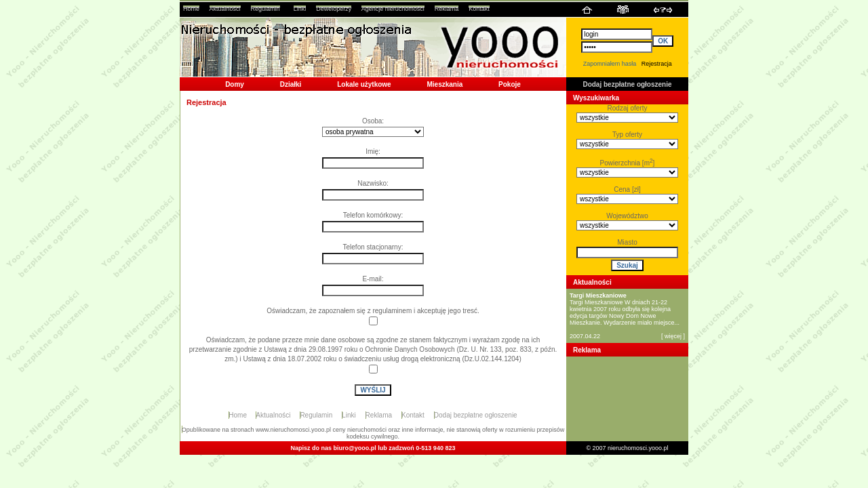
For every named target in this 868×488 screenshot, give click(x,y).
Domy (235, 84)
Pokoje (510, 84)
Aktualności (225, 9)
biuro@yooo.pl (355, 448)
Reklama (447, 9)
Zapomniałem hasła (610, 64)
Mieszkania (445, 84)
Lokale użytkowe (364, 84)
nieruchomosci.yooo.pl (638, 448)
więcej (673, 336)
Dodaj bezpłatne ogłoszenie (627, 84)
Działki (291, 84)
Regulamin (265, 9)
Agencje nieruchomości (393, 9)
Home (191, 9)
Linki (300, 9)
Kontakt (479, 9)
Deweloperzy (334, 9)
